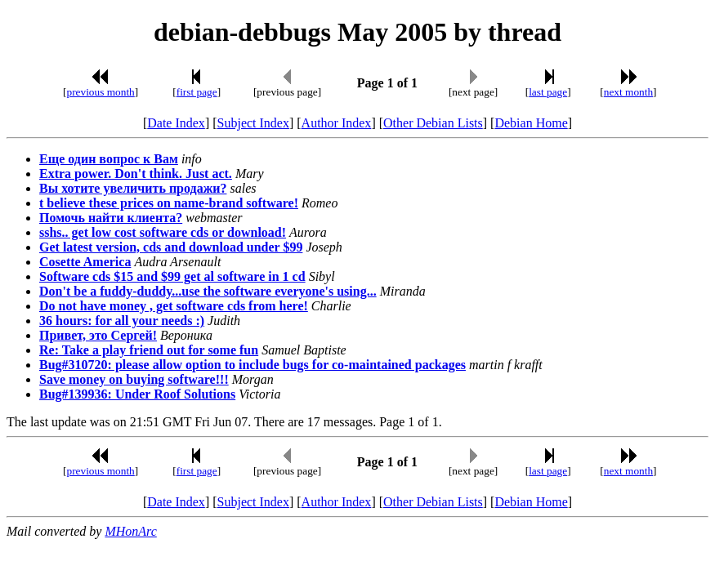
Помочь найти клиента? (111, 218)
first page (197, 92)
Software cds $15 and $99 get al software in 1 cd (172, 276)
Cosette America (85, 262)
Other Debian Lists (433, 123)
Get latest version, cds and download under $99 (171, 247)
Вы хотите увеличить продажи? (133, 188)
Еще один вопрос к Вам (109, 159)
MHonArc (130, 531)
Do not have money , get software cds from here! (174, 306)
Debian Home (531, 123)
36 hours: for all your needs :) (122, 321)
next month (628, 92)
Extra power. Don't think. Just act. (136, 174)
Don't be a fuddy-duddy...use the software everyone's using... (208, 291)
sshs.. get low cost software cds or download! (163, 232)
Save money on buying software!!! (134, 379)
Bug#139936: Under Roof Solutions (137, 394)
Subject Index (253, 123)
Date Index (176, 123)
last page (548, 92)
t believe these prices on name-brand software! (169, 203)
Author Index (337, 123)
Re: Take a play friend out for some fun (149, 350)
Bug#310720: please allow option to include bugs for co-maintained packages (252, 365)
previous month (100, 92)
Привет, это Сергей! (98, 335)
